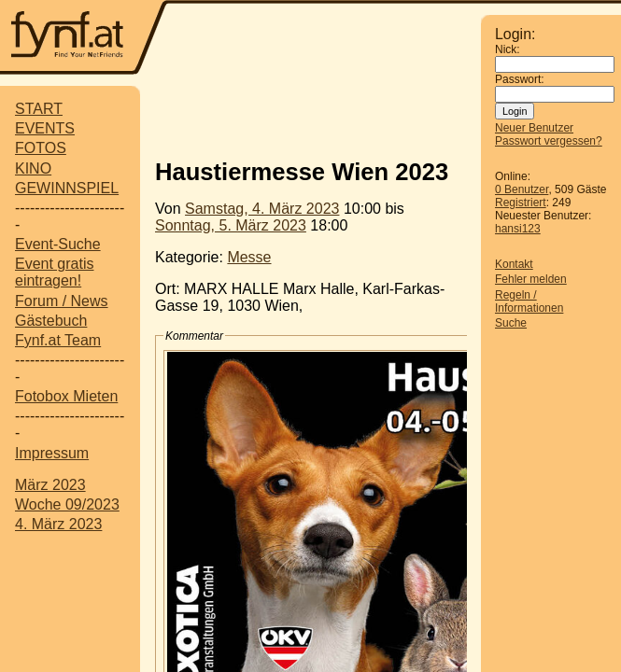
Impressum (52, 453)
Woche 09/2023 (67, 504)
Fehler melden (531, 279)
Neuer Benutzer (534, 128)
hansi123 (518, 229)
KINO (33, 168)
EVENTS (45, 128)
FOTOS (41, 148)
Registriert (521, 203)
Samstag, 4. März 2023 (262, 209)
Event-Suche (58, 244)
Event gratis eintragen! (54, 272)
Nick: (508, 49)
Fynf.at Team (58, 340)
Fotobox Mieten (66, 396)
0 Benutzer (522, 189)
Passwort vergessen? (549, 141)
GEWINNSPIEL (67, 188)
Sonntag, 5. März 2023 (231, 225)
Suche (511, 323)
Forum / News (62, 301)
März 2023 (50, 485)
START (39, 109)
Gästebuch (51, 321)
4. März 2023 (58, 524)
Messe (249, 257)
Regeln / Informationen (529, 301)
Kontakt (514, 264)
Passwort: (520, 79)
